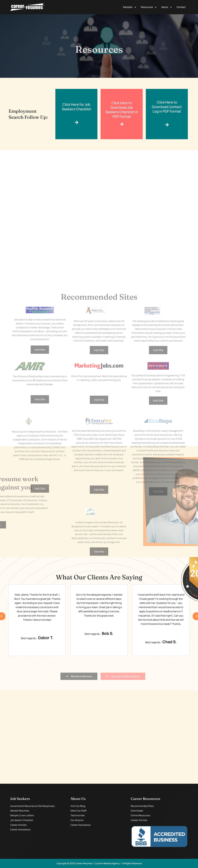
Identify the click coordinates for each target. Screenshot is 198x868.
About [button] (167, 7)
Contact (181, 7)
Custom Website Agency (107, 863)
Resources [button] (149, 7)
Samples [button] (130, 7)
